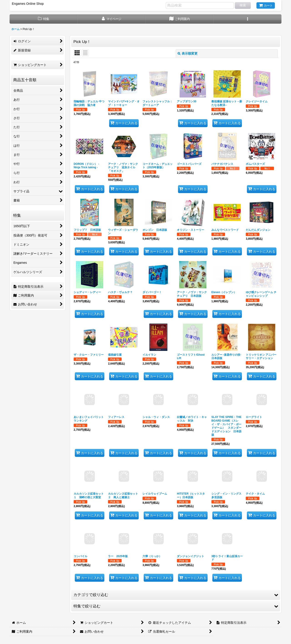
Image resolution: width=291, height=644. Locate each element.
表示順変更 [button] (188, 53)
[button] (247, 19)
